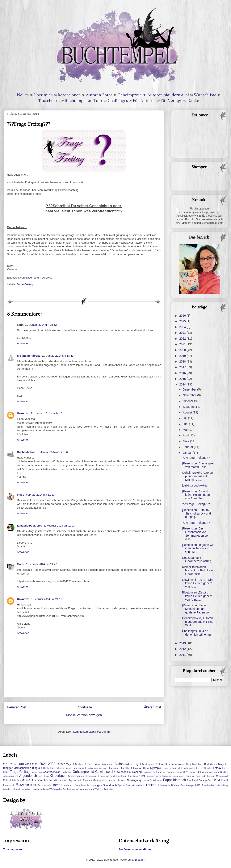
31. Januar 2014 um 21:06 (52, 452)
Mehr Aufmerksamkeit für (37, 780)
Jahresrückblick (11, 776)
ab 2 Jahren (88, 764)
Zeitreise (108, 789)
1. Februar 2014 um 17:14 (59, 526)
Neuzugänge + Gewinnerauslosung (197, 559)
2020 (183, 350)
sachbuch (69, 785)
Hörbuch (193, 772)
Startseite (85, 707)
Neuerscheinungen (117, 780)
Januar (188, 453)
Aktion (119, 764)
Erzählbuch (205, 768)
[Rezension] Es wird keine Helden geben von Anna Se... (197, 495)
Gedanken (67, 772)
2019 (183, 356)
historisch (147, 772)
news (160, 780)
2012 (183, 649)
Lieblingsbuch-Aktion (196, 485)
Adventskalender (104, 764)
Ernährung (187, 768)
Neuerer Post (17, 707)
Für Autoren (144, 101)
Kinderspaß (92, 776)
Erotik (196, 768)
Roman (57, 785)
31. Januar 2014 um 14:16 (47, 413)
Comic (146, 768)
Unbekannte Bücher (168, 785)
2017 (183, 367)
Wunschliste (205, 95)
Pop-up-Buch (206, 780)
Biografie (223, 764)
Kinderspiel (103, 776)
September (190, 407)
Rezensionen (69, 95)
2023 (183, 333)
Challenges (118, 101)
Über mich (43, 95)
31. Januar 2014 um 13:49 (58, 356)
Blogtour (37, 768)
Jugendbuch (28, 776)
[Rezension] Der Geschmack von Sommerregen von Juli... (196, 534)
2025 (183, 321)
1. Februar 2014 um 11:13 (39, 495)
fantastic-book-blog (30, 526)
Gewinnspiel (104, 772)
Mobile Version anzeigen (84, 715)
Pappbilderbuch (175, 780)
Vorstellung (222, 785)
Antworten (23, 343)
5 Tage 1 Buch (72, 764)
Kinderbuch (58, 776)
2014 (183, 384)
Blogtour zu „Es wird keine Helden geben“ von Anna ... (197, 596)
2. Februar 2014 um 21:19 (46, 599)
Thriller (151, 785)
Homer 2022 (182, 772)
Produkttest (221, 780)
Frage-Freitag (25, 284)
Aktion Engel (133, 764)
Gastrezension (52, 772)
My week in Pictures (81, 780)
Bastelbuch (198, 764)
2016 (183, 373)
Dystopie (156, 768)
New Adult (150, 780)
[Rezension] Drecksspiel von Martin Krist (198, 465)
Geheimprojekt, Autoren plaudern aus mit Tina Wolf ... (198, 622)
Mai (185, 430)
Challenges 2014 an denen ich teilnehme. (197, 633)
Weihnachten (41, 789)
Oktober (188, 401)
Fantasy (216, 768)
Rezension (26, 785)
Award (182, 764)
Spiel (128, 785)
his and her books (29, 356)
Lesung (211, 776)
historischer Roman (164, 772)
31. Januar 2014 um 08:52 (41, 325)
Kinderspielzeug (119, 776)
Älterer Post (153, 707)
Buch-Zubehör (57, 768)
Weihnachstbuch (24, 789)
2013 (183, 643)
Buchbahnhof (26, 452)
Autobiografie (148, 764)
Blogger (140, 860)
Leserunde (200, 776)
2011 (183, 655)
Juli (185, 418)
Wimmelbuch (87, 789)
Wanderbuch (9, 789)
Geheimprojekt (83, 772)
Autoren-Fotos (99, 95)
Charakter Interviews (131, 768)
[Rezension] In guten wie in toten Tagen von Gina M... (198, 548)
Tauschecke (49, 101)
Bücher (68, 768)
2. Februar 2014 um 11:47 (41, 564)
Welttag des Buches (60, 789)
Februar (188, 447)
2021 (183, 344)
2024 (183, 327)
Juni (186, 424)
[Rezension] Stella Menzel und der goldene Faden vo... (197, 609)
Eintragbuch (175, 768)
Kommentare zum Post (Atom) (91, 732)
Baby (189, 764)
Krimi (142, 776)
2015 (183, 379)
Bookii (46, 768)
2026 (183, 316)
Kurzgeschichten (170, 776)
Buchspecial (79, 768)
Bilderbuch (211, 764)
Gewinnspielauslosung (128, 772)
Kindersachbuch (76, 776)
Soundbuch (110, 785)
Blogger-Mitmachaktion (17, 768)
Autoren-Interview (166, 764)
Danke (193, 101)
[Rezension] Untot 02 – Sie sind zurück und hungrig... (197, 513)
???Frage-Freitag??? (196, 458)
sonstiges (96, 785)
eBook (165, 768)
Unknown (23, 413)
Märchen (17, 780)
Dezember (190, 389)
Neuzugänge (135, 780)
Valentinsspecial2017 (192, 785)
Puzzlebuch (9, 785)
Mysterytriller (100, 780)
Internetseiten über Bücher (213, 772)
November (190, 395)
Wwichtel (99, 789)
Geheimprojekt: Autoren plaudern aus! (153, 95)
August (188, 412)
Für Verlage (171, 101)
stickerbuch (138, 785)
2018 (183, 361)
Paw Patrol (193, 780)
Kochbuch (133, 776)
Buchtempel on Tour (84, 101)
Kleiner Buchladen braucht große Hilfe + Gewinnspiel (197, 571)
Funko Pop (36, 772)
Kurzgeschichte (153, 776)
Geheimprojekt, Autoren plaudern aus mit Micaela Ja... (198, 476)
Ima (19, 495)
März (186, 441)
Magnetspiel (222, 776)
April (186, 435)
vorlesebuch (210, 785)
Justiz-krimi (43, 776)
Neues (23, 95)
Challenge (113, 768)
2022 (183, 339)
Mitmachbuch (61, 780)
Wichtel (75, 789)
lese (181, 776)
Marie (21, 564)
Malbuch (7, 780)
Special (121, 785)
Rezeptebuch (44, 785)
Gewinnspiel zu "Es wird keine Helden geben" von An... (198, 583)
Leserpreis (189, 776)
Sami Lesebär (82, 785)
